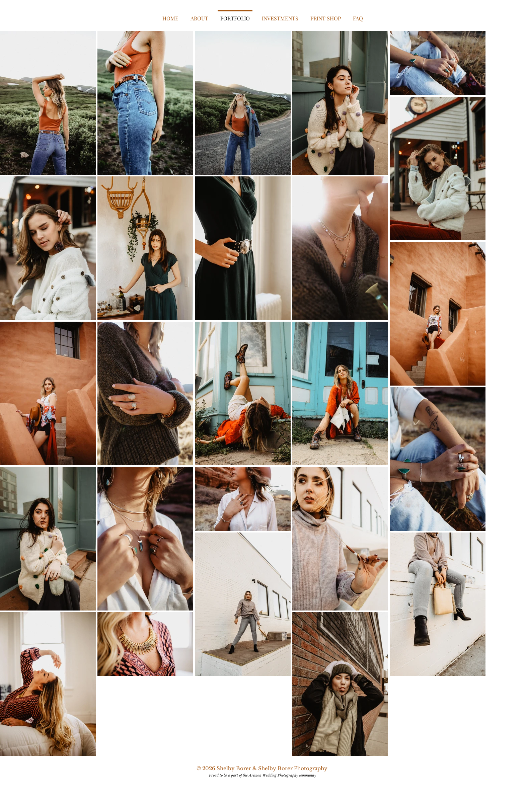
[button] (280, 15)
